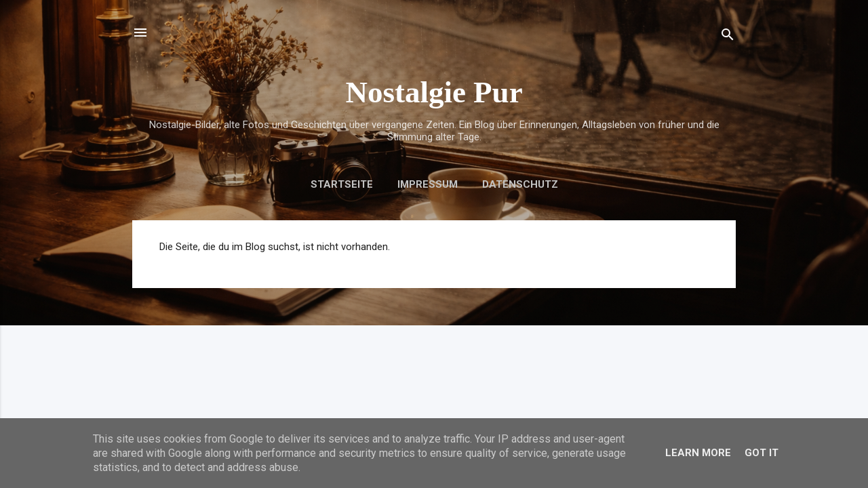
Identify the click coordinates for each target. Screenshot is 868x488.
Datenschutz (520, 184)
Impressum (428, 184)
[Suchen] (728, 37)
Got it (762, 453)
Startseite (342, 184)
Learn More (698, 453)
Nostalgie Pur (434, 92)
